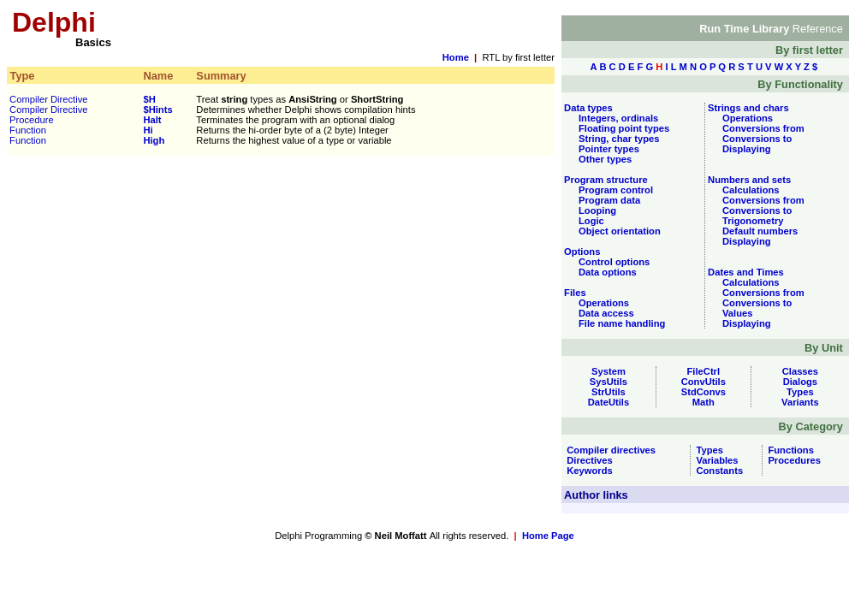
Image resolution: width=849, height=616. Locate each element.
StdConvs (704, 392)
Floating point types (624, 128)
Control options (614, 262)
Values (737, 313)
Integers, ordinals (618, 118)
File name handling (622, 323)
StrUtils (609, 392)
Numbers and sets (748, 180)
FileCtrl (704, 371)
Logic (591, 221)
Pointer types (609, 149)
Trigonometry (753, 221)
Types (800, 392)
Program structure (605, 180)
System (609, 371)
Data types (587, 108)
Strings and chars (747, 108)
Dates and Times (745, 272)
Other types (605, 159)
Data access (606, 313)
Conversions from (763, 128)
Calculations (751, 190)
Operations (604, 303)
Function (28, 130)
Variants (800, 402)
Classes (800, 371)
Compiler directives (609, 450)
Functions (788, 450)
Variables (714, 460)
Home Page (548, 536)
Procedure (32, 120)
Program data (609, 200)
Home (456, 57)
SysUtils (609, 382)
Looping (597, 210)
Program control (616, 190)
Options (581, 252)
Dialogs (800, 382)
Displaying (747, 149)
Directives (587, 460)
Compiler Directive (48, 99)
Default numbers (760, 231)
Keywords (587, 471)
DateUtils (609, 402)
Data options (608, 272)
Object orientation (620, 231)
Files (574, 293)
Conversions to (757, 139)
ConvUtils (704, 382)
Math (704, 402)
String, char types (619, 139)
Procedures (792, 460)
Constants (717, 471)
